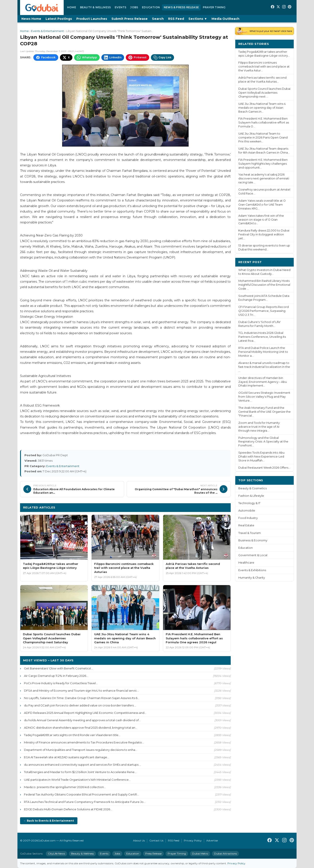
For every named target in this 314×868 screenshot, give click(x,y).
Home (72, 7)
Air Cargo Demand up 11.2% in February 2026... (56, 676)
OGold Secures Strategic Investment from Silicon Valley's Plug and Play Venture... (264, 397)
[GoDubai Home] (42, 8)
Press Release (153, 854)
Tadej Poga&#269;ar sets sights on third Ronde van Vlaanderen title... (72, 735)
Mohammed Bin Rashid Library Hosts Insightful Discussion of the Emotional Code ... (264, 285)
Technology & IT (249, 503)
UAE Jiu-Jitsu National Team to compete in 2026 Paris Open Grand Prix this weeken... (263, 138)
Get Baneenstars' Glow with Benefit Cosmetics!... (58, 668)
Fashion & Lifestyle (251, 496)
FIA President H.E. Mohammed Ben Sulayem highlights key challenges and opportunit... (263, 164)
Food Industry (248, 518)
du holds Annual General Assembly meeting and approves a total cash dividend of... (82, 720)
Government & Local (253, 555)
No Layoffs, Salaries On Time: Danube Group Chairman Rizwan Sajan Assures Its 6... (82, 698)
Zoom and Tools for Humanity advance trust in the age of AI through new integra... (259, 427)
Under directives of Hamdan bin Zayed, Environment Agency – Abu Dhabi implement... (263, 382)
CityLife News (56, 854)
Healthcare (246, 563)
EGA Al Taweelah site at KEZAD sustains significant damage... (67, 757)
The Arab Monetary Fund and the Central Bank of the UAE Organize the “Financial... (265, 412)
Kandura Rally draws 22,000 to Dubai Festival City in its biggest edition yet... (264, 234)
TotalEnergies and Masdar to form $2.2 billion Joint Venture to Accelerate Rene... (80, 772)
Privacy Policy (193, 840)
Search (158, 19)
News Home (31, 19)
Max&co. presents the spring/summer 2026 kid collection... (65, 787)
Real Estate (246, 525)
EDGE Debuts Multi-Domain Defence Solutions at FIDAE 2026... (68, 809)
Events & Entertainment (47, 31)
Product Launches (92, 19)
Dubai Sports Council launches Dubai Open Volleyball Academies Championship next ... (264, 93)
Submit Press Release (130, 19)
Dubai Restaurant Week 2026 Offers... (264, 468)
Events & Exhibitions (252, 570)
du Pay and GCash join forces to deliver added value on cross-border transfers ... (80, 705)
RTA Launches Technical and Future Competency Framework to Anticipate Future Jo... (85, 802)
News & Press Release (181, 7)
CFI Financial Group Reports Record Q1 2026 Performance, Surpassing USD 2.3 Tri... (264, 311)
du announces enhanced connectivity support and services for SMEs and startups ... (83, 765)
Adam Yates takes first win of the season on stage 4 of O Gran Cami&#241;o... (261, 220)
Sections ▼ (198, 19)
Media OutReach (225, 19)
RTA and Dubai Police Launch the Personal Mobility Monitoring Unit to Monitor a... (263, 352)
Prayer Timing (214, 7)
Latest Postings (59, 19)
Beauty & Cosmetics (253, 488)
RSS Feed (176, 19)
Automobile (247, 511)
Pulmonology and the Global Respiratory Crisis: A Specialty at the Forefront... (263, 442)
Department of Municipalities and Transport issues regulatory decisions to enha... (81, 750)
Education (151, 7)
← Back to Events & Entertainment (49, 821)
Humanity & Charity (252, 578)
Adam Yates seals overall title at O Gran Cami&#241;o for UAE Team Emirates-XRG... (262, 205)
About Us (139, 840)
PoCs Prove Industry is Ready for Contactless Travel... (61, 683)
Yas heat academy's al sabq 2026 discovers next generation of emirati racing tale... (264, 178)
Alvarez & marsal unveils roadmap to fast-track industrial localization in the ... (264, 367)
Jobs (134, 7)
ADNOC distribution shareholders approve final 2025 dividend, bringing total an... (81, 728)
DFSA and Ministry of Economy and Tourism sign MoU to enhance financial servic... (81, 691)
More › (285, 44)
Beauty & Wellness (95, 7)
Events (120, 7)
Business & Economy (253, 540)
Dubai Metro (200, 854)
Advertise (212, 840)
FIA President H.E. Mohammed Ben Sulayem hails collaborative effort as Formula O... (264, 122)
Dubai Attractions (225, 854)
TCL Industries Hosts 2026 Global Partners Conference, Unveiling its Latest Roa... (262, 337)
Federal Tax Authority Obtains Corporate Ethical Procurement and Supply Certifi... (81, 794)
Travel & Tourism (250, 533)
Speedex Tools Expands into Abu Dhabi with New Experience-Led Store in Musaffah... (261, 457)
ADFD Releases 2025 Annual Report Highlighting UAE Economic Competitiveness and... (85, 713)
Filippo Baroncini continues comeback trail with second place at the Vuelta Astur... (264, 67)
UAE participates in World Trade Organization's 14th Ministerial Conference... (77, 780)
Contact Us (156, 840)
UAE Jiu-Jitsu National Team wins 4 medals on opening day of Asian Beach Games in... (262, 108)
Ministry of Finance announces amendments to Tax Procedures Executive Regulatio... (84, 742)
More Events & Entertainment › (203, 507)
